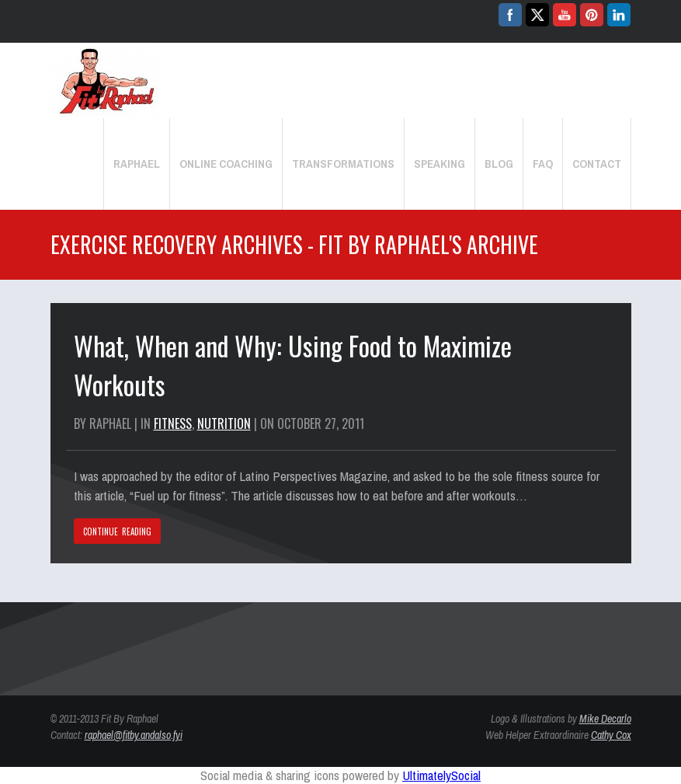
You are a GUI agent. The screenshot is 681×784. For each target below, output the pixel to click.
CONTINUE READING (118, 531)
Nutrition (224, 423)
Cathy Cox (611, 735)
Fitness (173, 423)
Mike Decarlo (605, 719)
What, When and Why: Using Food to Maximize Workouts (293, 365)
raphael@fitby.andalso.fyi (134, 735)
